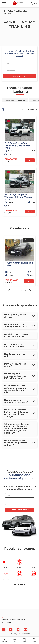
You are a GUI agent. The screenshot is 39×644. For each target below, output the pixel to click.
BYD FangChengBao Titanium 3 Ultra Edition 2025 (18, 146)
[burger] (4, 4)
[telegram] (3, 630)
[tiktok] (11, 630)
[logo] (18, 4)
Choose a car (19, 76)
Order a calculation (20, 510)
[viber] (18, 630)
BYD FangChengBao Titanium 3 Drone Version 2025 (19, 197)
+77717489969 (6, 622)
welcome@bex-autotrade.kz (20, 634)
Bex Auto (8, 11)
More (30, 160)
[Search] (36, 4)
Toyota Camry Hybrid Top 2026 (19, 264)
